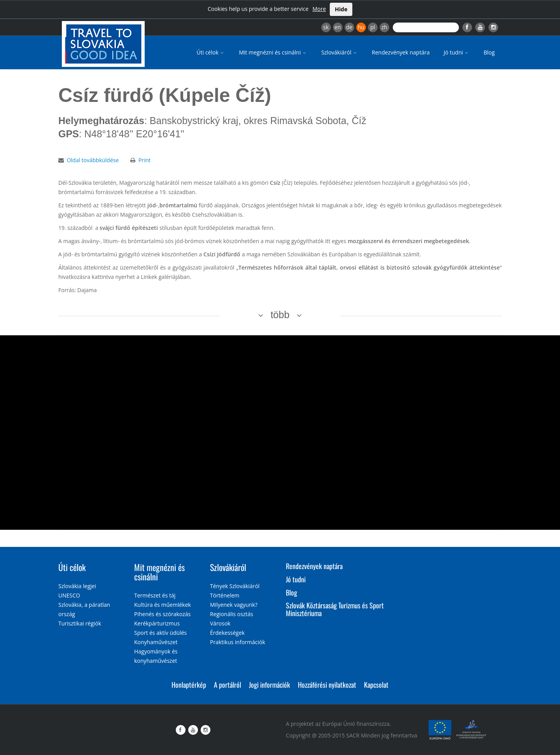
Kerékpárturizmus (157, 623)
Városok (220, 623)
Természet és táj (155, 595)
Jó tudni (457, 52)
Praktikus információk (238, 642)
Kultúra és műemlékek (163, 605)
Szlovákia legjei (77, 586)
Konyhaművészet (156, 642)
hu (361, 27)
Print (144, 160)
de (349, 27)
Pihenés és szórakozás (162, 614)
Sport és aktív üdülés (160, 633)
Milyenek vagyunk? (234, 605)
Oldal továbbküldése (93, 160)
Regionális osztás (232, 614)
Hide (341, 9)
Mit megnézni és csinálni (273, 52)
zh (384, 27)
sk (326, 27)
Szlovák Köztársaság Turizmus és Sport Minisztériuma (335, 609)
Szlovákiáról (339, 52)
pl (373, 27)
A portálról (227, 685)
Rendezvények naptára (401, 52)
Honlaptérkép (189, 685)
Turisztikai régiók (80, 623)
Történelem (225, 595)
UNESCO (69, 595)
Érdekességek (227, 633)
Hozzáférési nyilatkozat (327, 685)
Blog (489, 52)
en (338, 27)
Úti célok (211, 52)
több (280, 315)
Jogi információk (269, 685)
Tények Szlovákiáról (235, 586)
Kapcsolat (376, 685)
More (319, 9)
